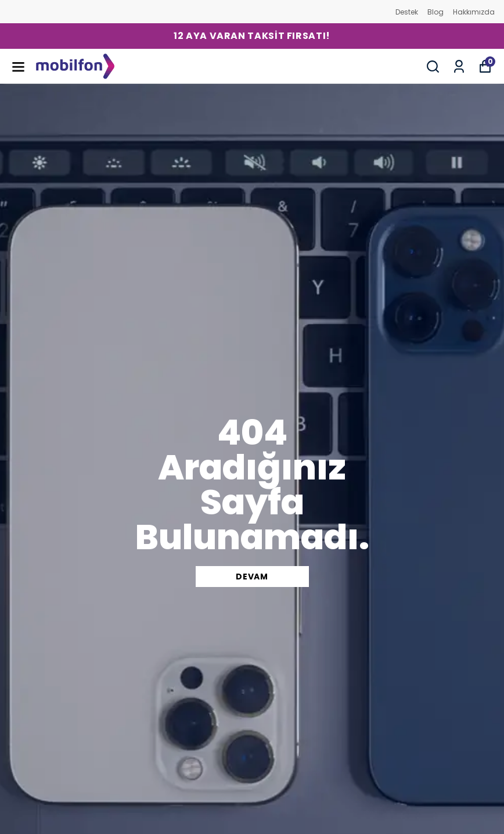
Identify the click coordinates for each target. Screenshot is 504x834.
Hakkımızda (474, 12)
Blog (435, 12)
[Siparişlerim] (459, 67)
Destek (407, 12)
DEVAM (252, 577)
